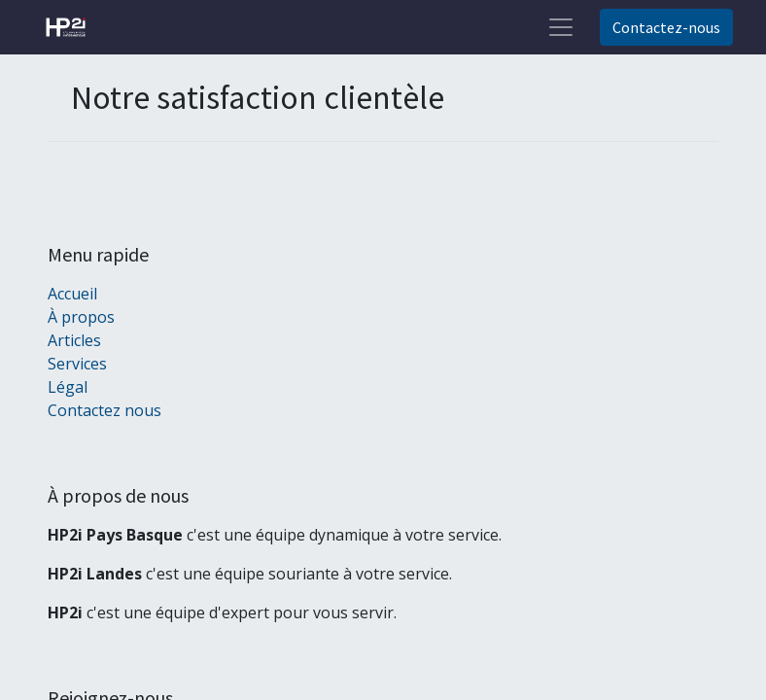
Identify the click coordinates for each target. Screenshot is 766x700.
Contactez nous (104, 410)
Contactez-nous (666, 27)
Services (77, 364)
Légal (68, 387)
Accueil (72, 294)
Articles (74, 340)
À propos (81, 317)
